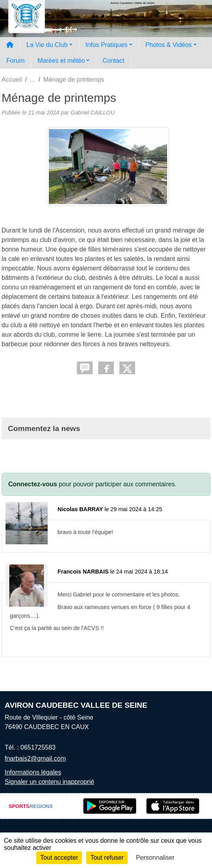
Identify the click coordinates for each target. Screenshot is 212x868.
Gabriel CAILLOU (93, 112)
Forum (15, 61)
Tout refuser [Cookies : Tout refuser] (107, 858)
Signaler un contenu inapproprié (49, 782)
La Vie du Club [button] (47, 45)
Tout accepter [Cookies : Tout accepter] (59, 858)
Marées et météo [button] (61, 61)
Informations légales (33, 772)
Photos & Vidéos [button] (169, 45)
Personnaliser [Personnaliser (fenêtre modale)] (155, 858)
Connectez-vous (33, 484)
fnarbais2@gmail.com (35, 758)
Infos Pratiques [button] (107, 45)
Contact (113, 61)
